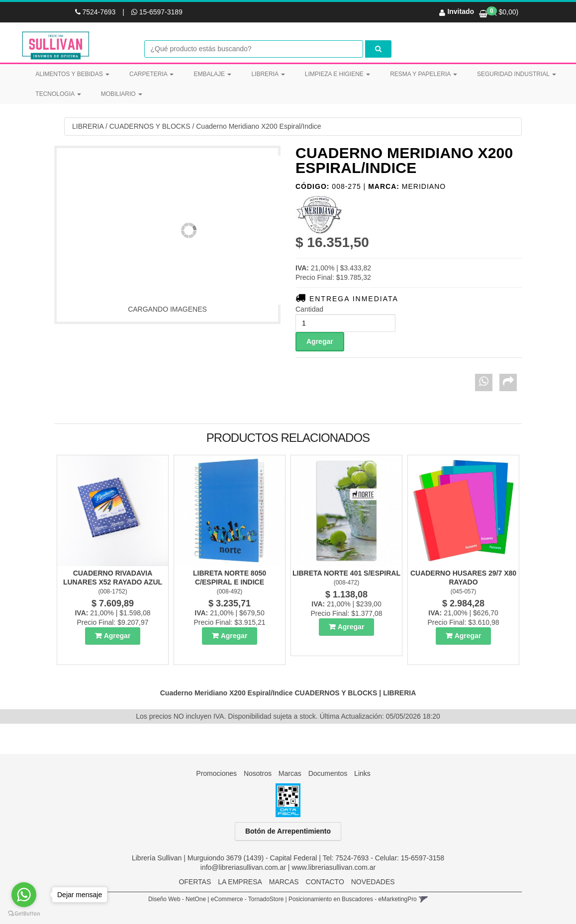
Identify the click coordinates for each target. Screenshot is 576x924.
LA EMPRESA (240, 882)
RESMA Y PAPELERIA (424, 74)
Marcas (290, 773)
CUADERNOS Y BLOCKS (150, 126)
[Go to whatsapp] (24, 895)
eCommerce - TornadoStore (247, 899)
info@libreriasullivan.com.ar (243, 867)
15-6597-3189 (157, 12)
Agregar (117, 636)
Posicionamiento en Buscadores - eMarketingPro (353, 899)
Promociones (216, 773)
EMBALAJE (212, 74)
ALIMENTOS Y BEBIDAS (72, 74)
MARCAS (284, 882)
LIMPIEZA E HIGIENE (337, 74)
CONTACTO (325, 882)
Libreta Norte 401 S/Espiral (346, 573)
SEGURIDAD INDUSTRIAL (517, 74)
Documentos (328, 773)
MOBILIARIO (122, 94)
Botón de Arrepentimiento (288, 832)
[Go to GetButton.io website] (24, 914)
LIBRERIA (268, 74)
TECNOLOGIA (58, 94)
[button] (423, 899)
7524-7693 (96, 12)
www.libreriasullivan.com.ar (334, 867)
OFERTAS (195, 882)
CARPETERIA (151, 74)
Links (362, 773)
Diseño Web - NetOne (177, 899)
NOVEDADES (373, 882)
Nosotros (258, 773)
